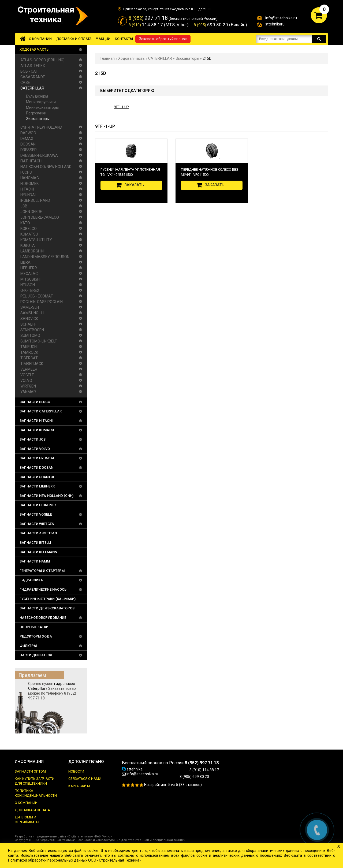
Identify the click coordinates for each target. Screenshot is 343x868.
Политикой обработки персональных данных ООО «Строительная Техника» (75, 860)
